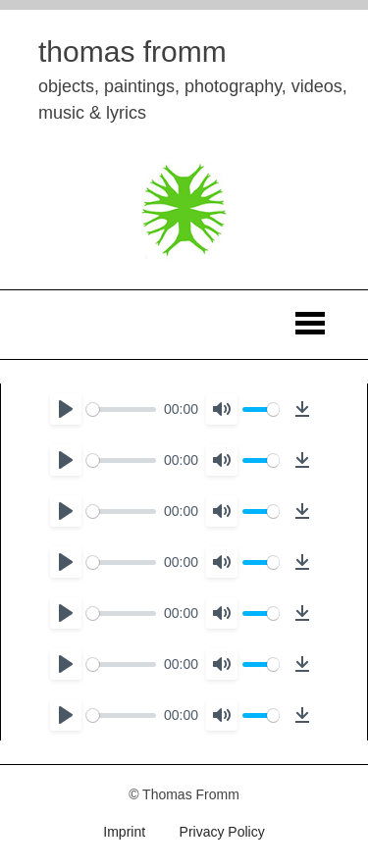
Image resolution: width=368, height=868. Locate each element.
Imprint (124, 832)
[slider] (121, 409)
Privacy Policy (222, 832)
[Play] (66, 409)
